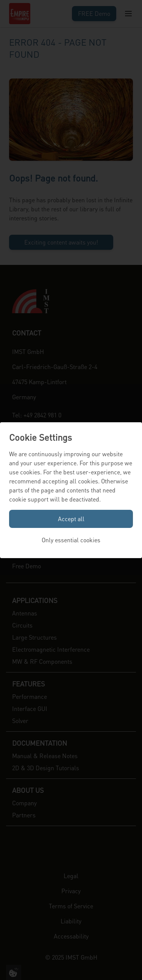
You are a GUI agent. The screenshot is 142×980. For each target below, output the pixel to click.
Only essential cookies (71, 540)
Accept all (71, 519)
